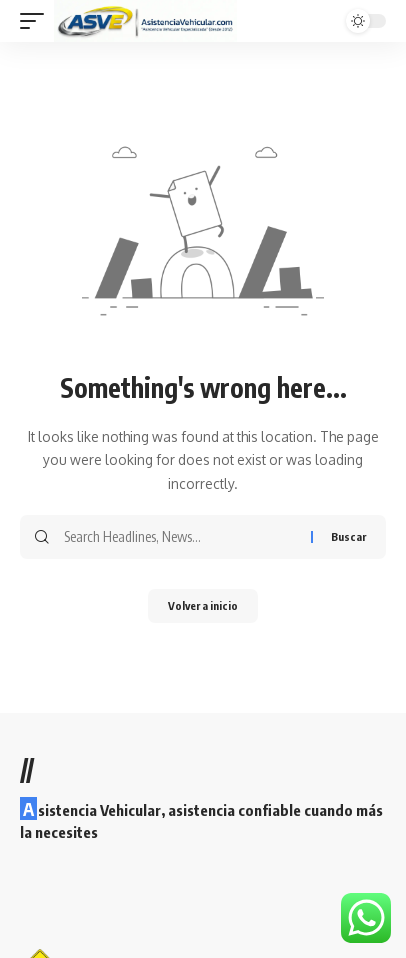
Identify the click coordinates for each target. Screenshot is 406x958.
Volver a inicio (203, 605)
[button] (37, 21)
